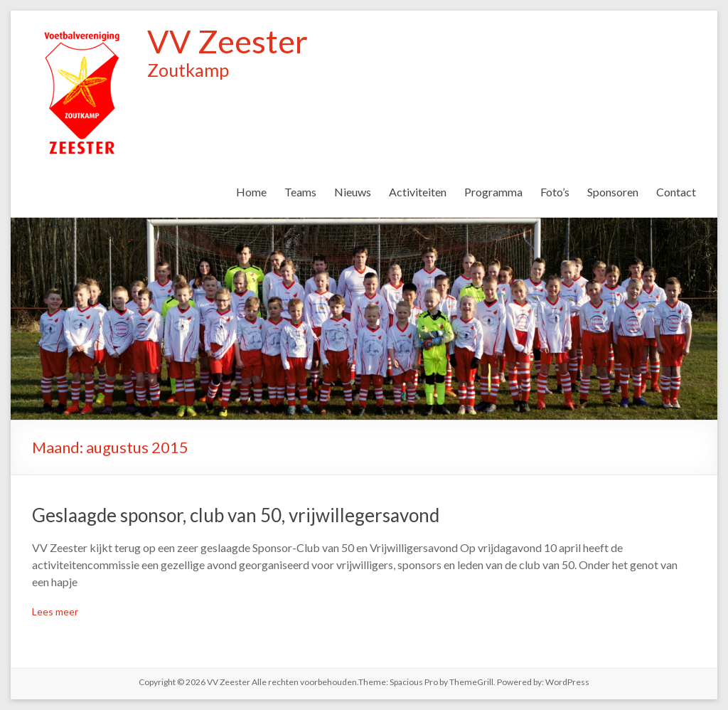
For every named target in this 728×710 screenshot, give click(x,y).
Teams (300, 192)
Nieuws (353, 192)
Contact (676, 192)
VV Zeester (227, 41)
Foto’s (555, 192)
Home (251, 192)
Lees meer (55, 611)
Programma (493, 192)
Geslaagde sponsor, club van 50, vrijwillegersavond (236, 515)
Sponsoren (613, 192)
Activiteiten (418, 192)
